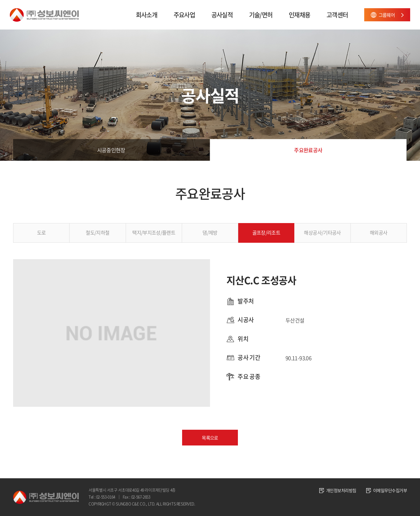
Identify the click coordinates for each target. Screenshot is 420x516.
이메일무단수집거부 (390, 490)
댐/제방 (210, 233)
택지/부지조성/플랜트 (154, 233)
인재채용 (299, 15)
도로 (42, 233)
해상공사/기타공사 (322, 233)
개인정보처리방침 (341, 490)
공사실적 (222, 15)
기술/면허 (261, 15)
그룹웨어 (387, 15)
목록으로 (210, 438)
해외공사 (378, 233)
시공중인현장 (111, 150)
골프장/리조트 (266, 233)
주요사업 (184, 15)
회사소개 (147, 15)
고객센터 (337, 15)
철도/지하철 (97, 233)
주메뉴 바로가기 (0, 0)
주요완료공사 (308, 150)
